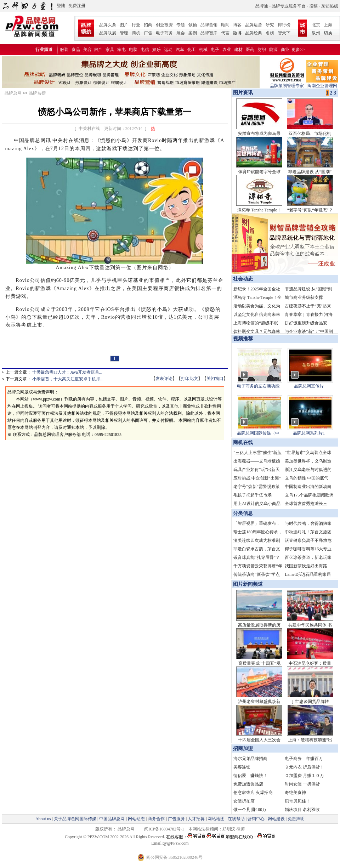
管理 (124, 33)
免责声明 (296, 819)
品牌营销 (209, 25)
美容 (87, 50)
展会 (181, 33)
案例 (193, 33)
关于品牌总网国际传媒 (75, 819)
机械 (203, 50)
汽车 (180, 50)
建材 (238, 50)
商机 (136, 33)
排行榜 (284, 25)
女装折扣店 (244, 801)
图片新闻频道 (248, 584)
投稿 (313, 6)
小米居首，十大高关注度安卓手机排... (68, 379)
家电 (121, 50)
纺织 (262, 50)
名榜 (270, 33)
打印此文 (189, 379)
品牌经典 (254, 33)
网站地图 (216, 819)
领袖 (193, 25)
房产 (98, 50)
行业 (136, 25)
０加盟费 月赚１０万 (304, 776)
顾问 (225, 25)
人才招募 (196, 819)
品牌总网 (13, 93)
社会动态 (243, 279)
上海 (328, 25)
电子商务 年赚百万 (304, 759)
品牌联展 (108, 33)
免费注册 (77, 6)
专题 (181, 25)
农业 (227, 50)
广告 (148, 33)
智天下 (284, 33)
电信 (145, 50)
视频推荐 (243, 339)
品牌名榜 (37, 93)
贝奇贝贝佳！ (297, 801)
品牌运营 (254, 25)
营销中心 (256, 819)
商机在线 (243, 442)
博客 (237, 25)
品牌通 (262, 6)
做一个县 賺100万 (250, 810)
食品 (76, 50)
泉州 (316, 33)
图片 (124, 25)
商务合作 (156, 819)
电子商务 (164, 33)
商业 (285, 50)
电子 (215, 50)
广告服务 (176, 819)
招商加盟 (243, 748)
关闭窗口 (215, 379)
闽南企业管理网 (322, 83)
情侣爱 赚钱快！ (250, 776)
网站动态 (136, 819)
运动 (168, 50)
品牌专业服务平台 (289, 6)
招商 (148, 25)
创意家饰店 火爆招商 (253, 793)
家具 (110, 50)
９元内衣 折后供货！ (304, 767)
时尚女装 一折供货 (302, 784)
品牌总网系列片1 (309, 433)
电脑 (133, 50)
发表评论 (164, 379)
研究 (270, 25)
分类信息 (243, 513)
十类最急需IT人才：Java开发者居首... (67, 372)
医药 (250, 50)
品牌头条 (108, 25)
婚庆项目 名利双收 (302, 810)
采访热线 (330, 6)
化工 (192, 50)
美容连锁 (242, 767)
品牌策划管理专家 (287, 83)
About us (43, 819)
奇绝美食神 (295, 793)
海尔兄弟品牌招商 (250, 759)
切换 (328, 33)
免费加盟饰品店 (248, 784)
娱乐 (157, 50)
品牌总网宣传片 (309, 386)
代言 (225, 33)
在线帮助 (236, 819)
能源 (273, 50)
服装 (64, 50)
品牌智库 (209, 33)
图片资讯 (242, 93)
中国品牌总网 (112, 819)
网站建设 (276, 819)
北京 (316, 25)
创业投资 (164, 25)
